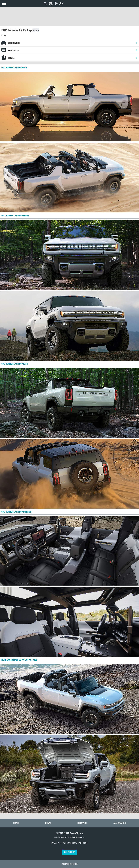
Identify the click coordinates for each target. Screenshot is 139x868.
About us (83, 843)
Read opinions (73, 50)
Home (16, 823)
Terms (63, 843)
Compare (73, 58)
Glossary (73, 843)
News (48, 823)
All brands (120, 823)
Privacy (55, 843)
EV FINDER (70, 852)
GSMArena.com (77, 837)
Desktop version (69, 864)
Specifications (73, 43)
